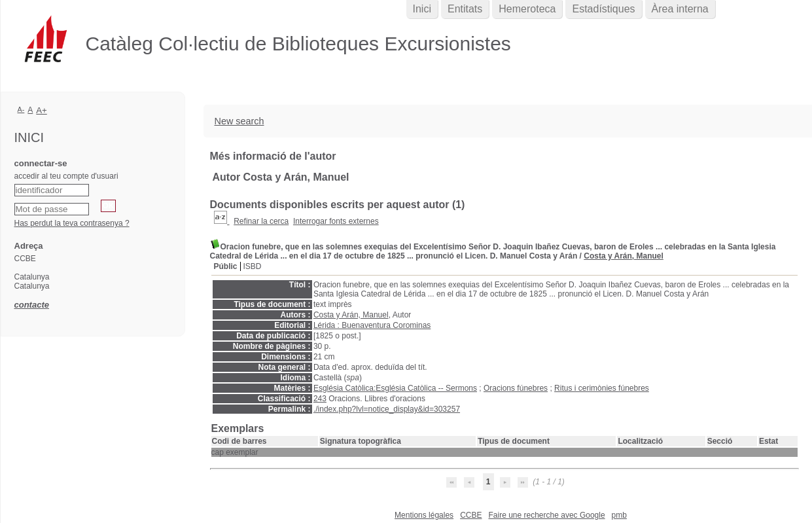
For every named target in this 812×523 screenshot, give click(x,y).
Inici (422, 9)
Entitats (465, 9)
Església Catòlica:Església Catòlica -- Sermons (395, 388)
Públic (226, 266)
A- (21, 109)
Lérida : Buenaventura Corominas (372, 325)
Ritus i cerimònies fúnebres (602, 388)
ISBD (253, 266)
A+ (42, 110)
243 (320, 399)
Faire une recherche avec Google (546, 515)
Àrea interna (680, 9)
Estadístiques (603, 9)
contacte (32, 305)
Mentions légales (424, 515)
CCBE (471, 515)
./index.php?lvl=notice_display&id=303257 (387, 409)
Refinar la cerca (261, 221)
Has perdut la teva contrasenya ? (72, 223)
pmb (619, 515)
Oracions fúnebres (516, 388)
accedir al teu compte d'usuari (66, 176)
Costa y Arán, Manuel (624, 256)
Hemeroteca (527, 9)
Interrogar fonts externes (336, 221)
